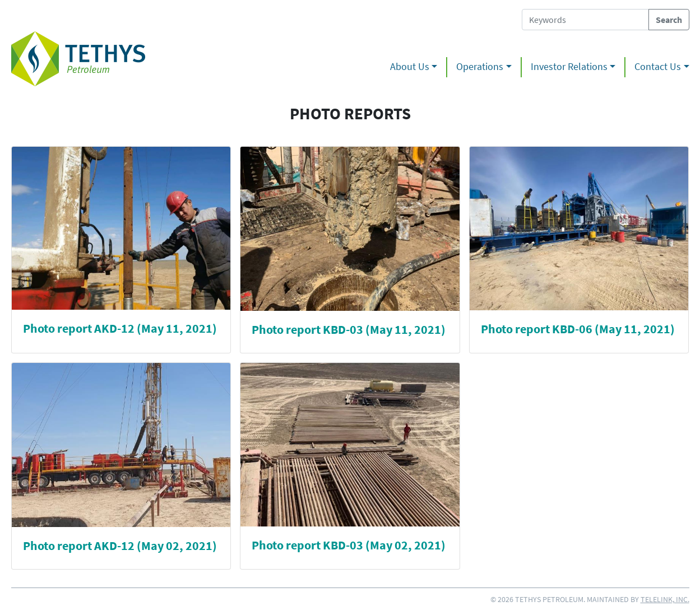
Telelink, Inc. (665, 599)
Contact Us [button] (658, 67)
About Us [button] (410, 67)
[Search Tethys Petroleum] (585, 20)
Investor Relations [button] (569, 67)
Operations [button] (480, 67)
